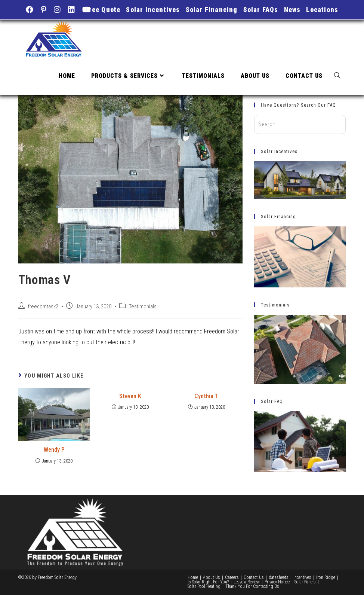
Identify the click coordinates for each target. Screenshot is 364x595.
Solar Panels (305, 582)
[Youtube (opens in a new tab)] (87, 10)
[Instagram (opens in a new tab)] (57, 10)
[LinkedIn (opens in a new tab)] (71, 10)
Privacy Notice (277, 582)
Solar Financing (212, 10)
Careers (232, 577)
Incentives (302, 577)
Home (193, 577)
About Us (212, 577)
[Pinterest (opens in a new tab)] (44, 10)
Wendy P (54, 450)
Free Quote (103, 10)
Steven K (130, 396)
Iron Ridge (326, 577)
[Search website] (337, 76)
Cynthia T (206, 396)
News (292, 10)
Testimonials (143, 307)
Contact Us (254, 577)
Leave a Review (247, 582)
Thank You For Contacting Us (252, 586)
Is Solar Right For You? (208, 582)
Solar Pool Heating (204, 586)
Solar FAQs (261, 10)
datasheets (279, 577)
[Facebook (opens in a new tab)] (31, 10)
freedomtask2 (43, 307)
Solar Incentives (153, 10)
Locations (322, 10)
